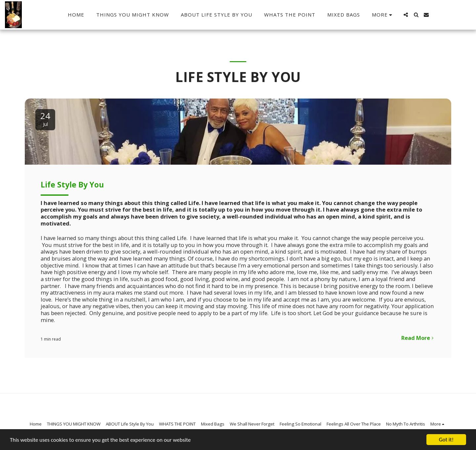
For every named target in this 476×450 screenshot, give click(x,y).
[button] (406, 15)
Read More (418, 338)
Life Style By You (72, 184)
